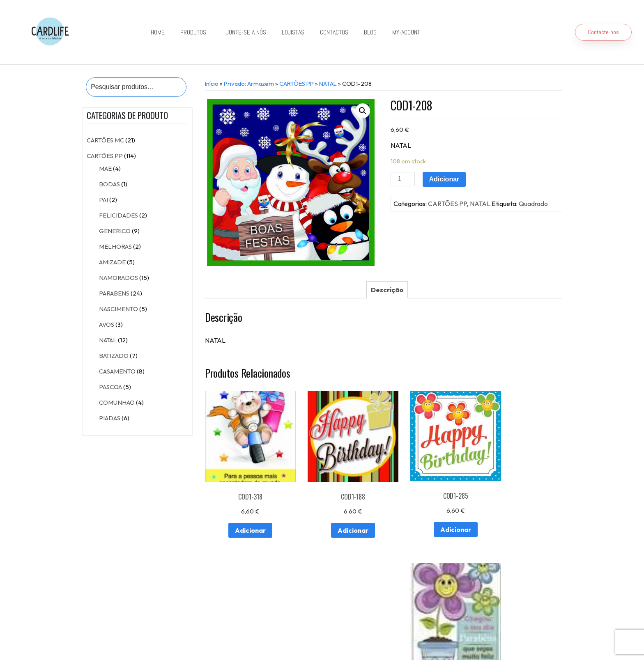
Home (158, 32)
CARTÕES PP (105, 156)
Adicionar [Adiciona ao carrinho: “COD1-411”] (521, 530)
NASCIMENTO (118, 309)
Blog (370, 32)
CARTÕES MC (105, 140)
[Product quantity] (402, 179)
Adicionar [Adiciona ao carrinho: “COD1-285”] (429, 518)
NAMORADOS (118, 278)
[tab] (387, 290)
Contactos (334, 32)
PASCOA (110, 387)
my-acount (406, 32)
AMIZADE (112, 262)
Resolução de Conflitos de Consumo (233, 641)
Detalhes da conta (219, 618)
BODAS (109, 184)
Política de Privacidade (308, 641)
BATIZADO (114, 356)
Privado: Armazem (249, 84)
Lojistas (293, 32)
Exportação (322, 599)
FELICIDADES (118, 215)
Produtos (195, 32)
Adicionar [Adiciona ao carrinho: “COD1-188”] (337, 518)
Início (212, 84)
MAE (105, 168)
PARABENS (114, 293)
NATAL (108, 340)
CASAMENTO (117, 371)
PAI (103, 200)
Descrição (387, 290)
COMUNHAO (117, 402)
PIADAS (110, 418)
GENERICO (115, 231)
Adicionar (444, 179)
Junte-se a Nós (246, 32)
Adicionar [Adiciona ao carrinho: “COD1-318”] (244, 518)
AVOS (107, 324)
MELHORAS (115, 246)
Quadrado (533, 204)
